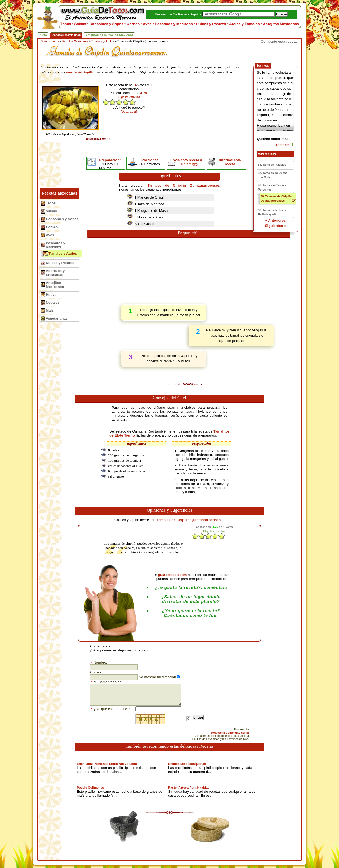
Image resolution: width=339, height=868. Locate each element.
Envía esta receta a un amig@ (186, 162)
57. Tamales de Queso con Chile (273, 175)
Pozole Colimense (90, 788)
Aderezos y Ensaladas (55, 273)
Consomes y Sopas (62, 219)
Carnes (52, 227)
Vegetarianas (57, 318)
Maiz (50, 310)
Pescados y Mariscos (55, 245)
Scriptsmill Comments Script (230, 733)
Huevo (51, 295)
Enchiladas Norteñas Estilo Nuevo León (107, 764)
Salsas (51, 211)
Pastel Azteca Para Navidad (189, 788)
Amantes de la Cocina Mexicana (109, 35)
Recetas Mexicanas (66, 35)
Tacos (51, 203)
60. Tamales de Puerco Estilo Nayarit (273, 212)
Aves (50, 235)
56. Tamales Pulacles (272, 165)
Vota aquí (129, 111)
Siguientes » (276, 226)
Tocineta (283, 145)
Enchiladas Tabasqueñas (187, 764)
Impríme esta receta (230, 162)
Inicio (43, 35)
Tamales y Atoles (63, 254)
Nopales (53, 303)
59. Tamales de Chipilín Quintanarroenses (276, 199)
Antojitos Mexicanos (55, 285)
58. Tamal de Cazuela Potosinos (272, 187)
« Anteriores (275, 220)
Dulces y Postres (60, 263)
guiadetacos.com (173, 575)
